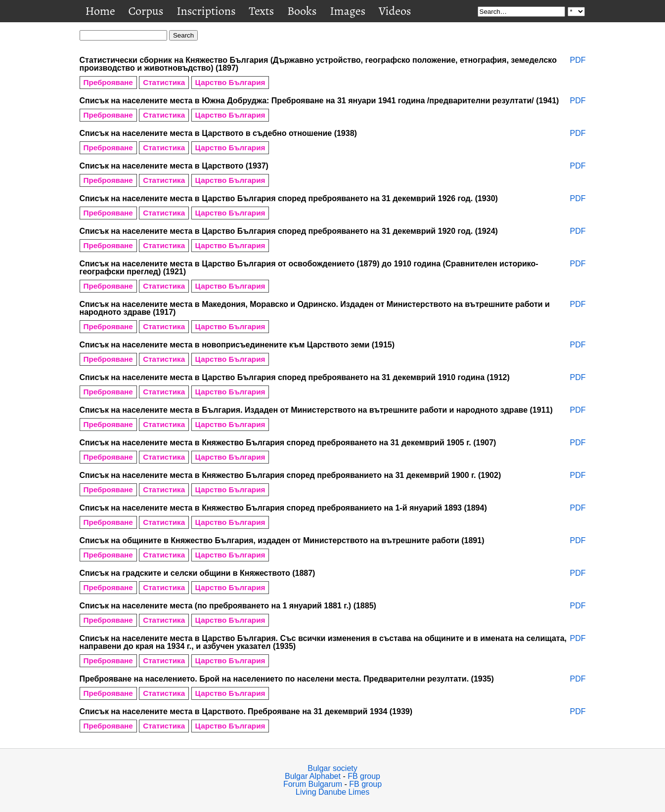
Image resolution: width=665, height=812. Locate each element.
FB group (364, 776)
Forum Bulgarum (313, 784)
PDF (578, 60)
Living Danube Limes (332, 792)
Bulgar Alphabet (313, 776)
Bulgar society (332, 768)
